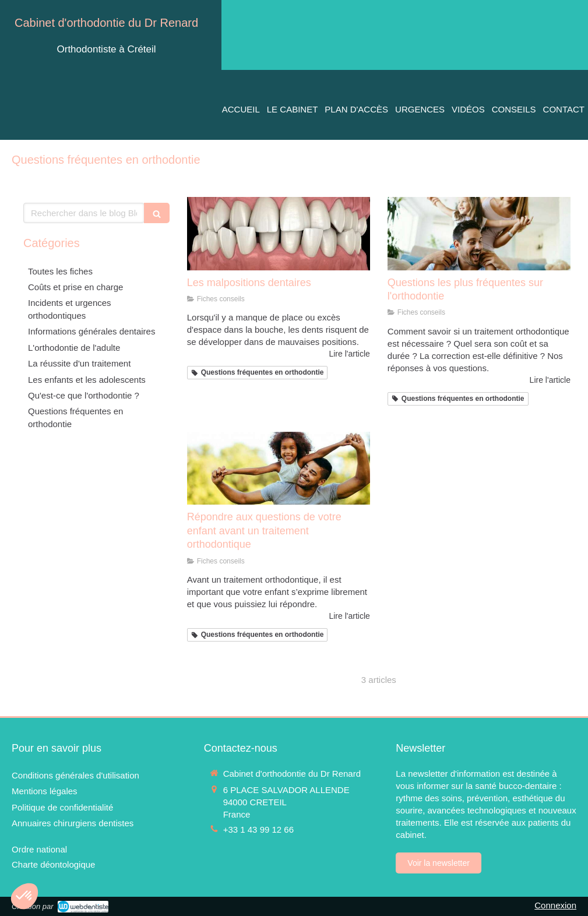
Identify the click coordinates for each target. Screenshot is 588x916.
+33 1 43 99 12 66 (258, 829)
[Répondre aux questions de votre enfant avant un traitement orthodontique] (279, 468)
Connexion (555, 905)
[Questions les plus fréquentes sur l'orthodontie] (479, 234)
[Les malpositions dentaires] (279, 234)
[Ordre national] (39, 849)
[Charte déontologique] (53, 864)
